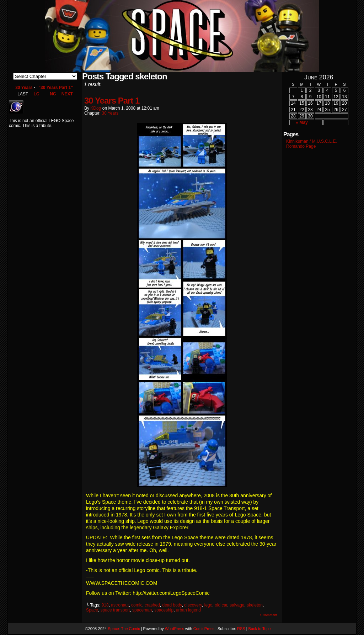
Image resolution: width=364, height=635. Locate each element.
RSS (241, 629)
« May (302, 122)
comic (137, 605)
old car (221, 605)
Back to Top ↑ (260, 629)
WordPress (175, 629)
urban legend (188, 610)
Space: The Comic (124, 629)
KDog (96, 108)
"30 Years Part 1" (56, 88)
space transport (115, 610)
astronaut (120, 605)
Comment (269, 615)
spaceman (142, 610)
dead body (172, 605)
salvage (237, 605)
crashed (152, 605)
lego (208, 605)
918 (105, 605)
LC (36, 94)
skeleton (255, 605)
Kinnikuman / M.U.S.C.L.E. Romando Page (312, 144)
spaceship (164, 610)
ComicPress (204, 629)
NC (53, 94)
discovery (193, 605)
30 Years (24, 88)
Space (92, 610)
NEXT (67, 94)
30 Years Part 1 (112, 101)
